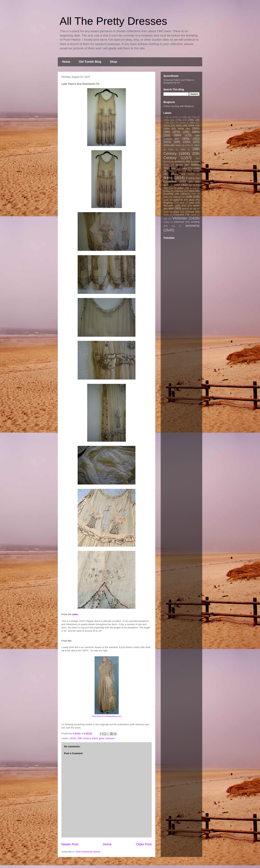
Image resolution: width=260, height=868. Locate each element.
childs (197, 168)
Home (66, 62)
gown (102, 738)
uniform (193, 215)
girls (191, 182)
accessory (180, 161)
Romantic (168, 206)
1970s (171, 150)
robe (192, 203)
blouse (179, 165)
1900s (186, 139)
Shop (114, 62)
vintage (166, 222)
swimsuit (190, 212)
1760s (166, 120)
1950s (188, 145)
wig (173, 226)
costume (175, 174)
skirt (171, 208)
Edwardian (170, 182)
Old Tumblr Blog (90, 62)
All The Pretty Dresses (113, 21)
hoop (171, 188)
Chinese (173, 171)
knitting (167, 191)
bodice (195, 165)
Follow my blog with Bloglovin (179, 106)
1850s (181, 129)
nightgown (186, 194)
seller (75, 614)
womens (110, 738)
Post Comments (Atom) (88, 852)
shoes (196, 206)
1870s (176, 132)
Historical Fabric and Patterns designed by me (179, 81)
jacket (180, 188)
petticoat (178, 200)
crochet (191, 174)
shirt (184, 206)
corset (196, 171)
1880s (196, 132)
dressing (190, 178)
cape (184, 168)
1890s (177, 135)
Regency (168, 203)
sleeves (185, 209)
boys (174, 168)
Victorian (180, 218)
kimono (193, 188)
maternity (179, 191)
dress (95, 738)
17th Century (180, 123)
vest (165, 219)
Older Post (144, 844)
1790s (166, 123)
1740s (184, 117)
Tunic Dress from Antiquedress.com (107, 716)
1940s (178, 145)
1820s (179, 126)
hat (198, 185)
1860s (196, 128)
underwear (179, 215)
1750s (194, 117)
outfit (189, 197)
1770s (178, 120)
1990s (183, 150)
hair (190, 185)
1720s (175, 117)
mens (192, 191)
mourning (168, 194)
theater (166, 215)
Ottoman (177, 197)
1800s (192, 123)
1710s (166, 117)
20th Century (84, 738)
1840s (167, 129)
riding (182, 203)
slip (195, 209)
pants (166, 200)
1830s (191, 126)
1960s (197, 145)
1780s (191, 120)
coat (184, 171)
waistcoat (179, 222)
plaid (191, 200)
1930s (167, 145)
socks (166, 212)
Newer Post (70, 844)
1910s (73, 738)
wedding (195, 222)
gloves (166, 185)
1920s (187, 142)
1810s (167, 126)
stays (176, 212)
